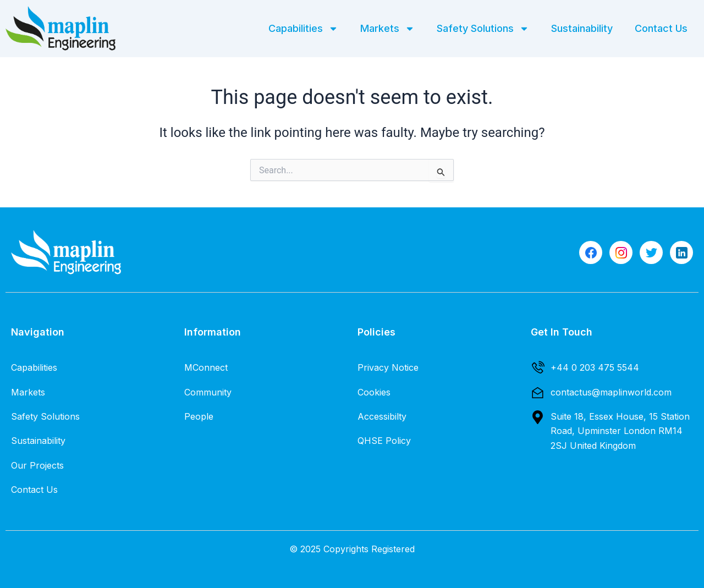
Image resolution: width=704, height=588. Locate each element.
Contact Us (661, 28)
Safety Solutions (483, 29)
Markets (387, 29)
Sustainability (582, 28)
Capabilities (303, 29)
